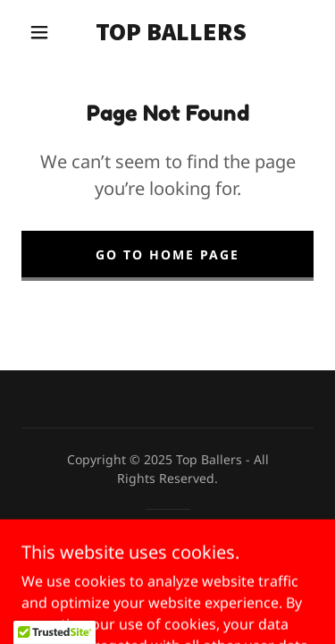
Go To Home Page (167, 254)
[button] (39, 32)
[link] (171, 32)
